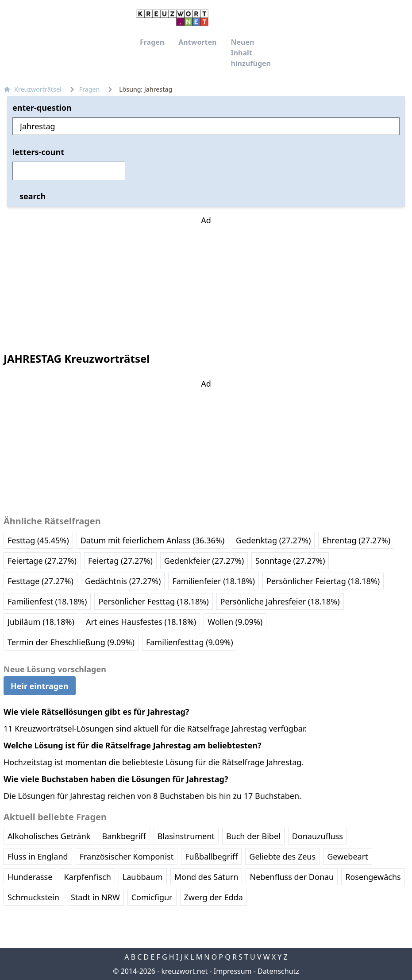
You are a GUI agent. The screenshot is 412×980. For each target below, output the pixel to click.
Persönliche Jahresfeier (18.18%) (280, 601)
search (33, 196)
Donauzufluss (318, 836)
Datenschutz (278, 971)
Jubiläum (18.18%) (41, 622)
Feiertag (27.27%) (120, 561)
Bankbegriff (124, 836)
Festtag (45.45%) (38, 540)
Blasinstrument (186, 836)
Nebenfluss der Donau (292, 877)
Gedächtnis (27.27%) (123, 581)
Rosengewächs (373, 877)
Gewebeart (347, 856)
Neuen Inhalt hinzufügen (251, 53)
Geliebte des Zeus (282, 856)
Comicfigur (152, 897)
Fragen (152, 42)
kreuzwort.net (184, 971)
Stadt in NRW (95, 897)
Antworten (197, 42)
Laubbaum (143, 877)
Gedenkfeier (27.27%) (204, 561)
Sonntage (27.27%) (290, 561)
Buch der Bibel (253, 836)
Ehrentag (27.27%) (356, 540)
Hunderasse (30, 877)
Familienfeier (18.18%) (214, 581)
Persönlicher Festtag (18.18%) (153, 601)
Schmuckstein (33, 897)
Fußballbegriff (211, 856)
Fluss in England (38, 856)
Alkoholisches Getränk (49, 836)
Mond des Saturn (206, 877)
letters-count (38, 152)
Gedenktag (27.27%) (273, 540)
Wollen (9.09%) (235, 622)
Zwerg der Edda (214, 897)
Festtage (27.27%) (40, 581)
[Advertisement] (206, 282)
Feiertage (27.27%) (42, 561)
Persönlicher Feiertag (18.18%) (323, 581)
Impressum (233, 971)
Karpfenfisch (87, 877)
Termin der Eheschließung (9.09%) (71, 642)
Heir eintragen (40, 686)
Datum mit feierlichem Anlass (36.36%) (152, 540)
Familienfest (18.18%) (47, 601)
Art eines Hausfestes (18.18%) (141, 622)
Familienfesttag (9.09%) (190, 642)
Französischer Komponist (127, 856)
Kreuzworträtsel (33, 89)
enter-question (42, 108)
